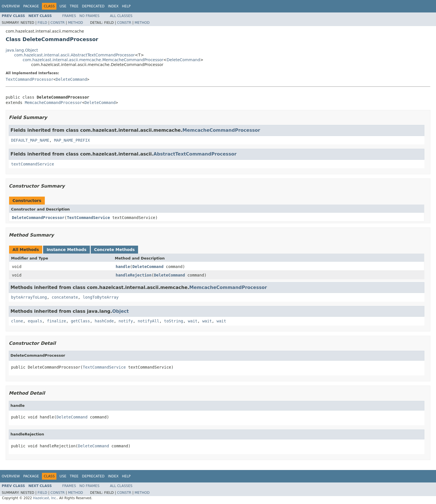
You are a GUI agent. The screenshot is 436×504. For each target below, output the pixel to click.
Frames (69, 16)
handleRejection (134, 275)
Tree (74, 6)
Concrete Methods (115, 250)
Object (121, 311)
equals (35, 321)
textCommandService (33, 164)
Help (126, 6)
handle (123, 267)
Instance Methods (66, 250)
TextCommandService (88, 218)
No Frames (89, 16)
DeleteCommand (183, 60)
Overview (11, 6)
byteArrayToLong (29, 297)
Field (42, 23)
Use (63, 6)
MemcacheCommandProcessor (53, 103)
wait (193, 321)
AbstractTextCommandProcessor (195, 154)
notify (126, 321)
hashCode (104, 321)
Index (113, 6)
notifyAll (149, 321)
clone (17, 321)
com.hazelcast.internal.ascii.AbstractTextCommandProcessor (75, 55)
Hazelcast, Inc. (45, 498)
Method (76, 23)
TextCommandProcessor (30, 79)
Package (31, 6)
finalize (56, 321)
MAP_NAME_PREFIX (72, 140)
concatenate (65, 297)
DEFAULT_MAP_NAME (30, 140)
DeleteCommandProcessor (38, 218)
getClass (80, 321)
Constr (58, 23)
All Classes (121, 16)
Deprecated (93, 6)
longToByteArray (101, 297)
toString (174, 321)
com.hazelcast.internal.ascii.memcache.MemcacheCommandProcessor (93, 60)
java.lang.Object (22, 50)
